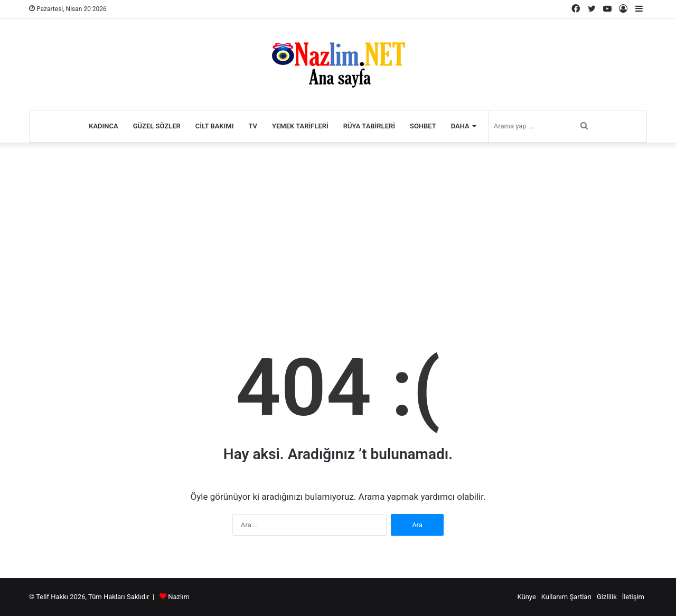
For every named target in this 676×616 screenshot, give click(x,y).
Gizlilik (607, 597)
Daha (460, 126)
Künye (526, 597)
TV (253, 126)
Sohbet (423, 126)
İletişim (633, 597)
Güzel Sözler (157, 126)
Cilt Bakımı (215, 126)
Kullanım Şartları (566, 597)
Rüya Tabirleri (369, 126)
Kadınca (104, 126)
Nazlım (179, 597)
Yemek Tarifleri (300, 126)
